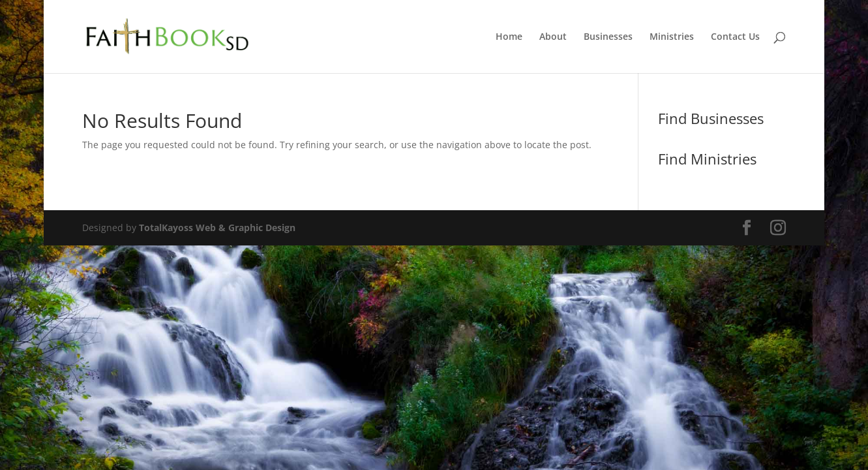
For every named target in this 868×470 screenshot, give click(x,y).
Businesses (608, 37)
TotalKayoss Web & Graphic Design (217, 227)
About (553, 37)
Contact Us (735, 37)
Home (509, 37)
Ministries (672, 37)
